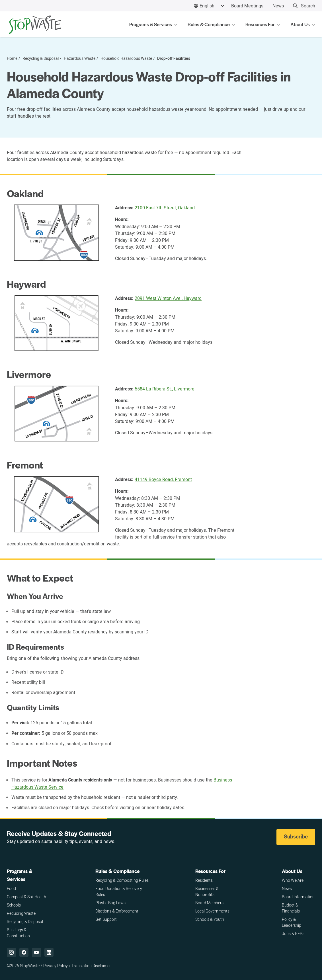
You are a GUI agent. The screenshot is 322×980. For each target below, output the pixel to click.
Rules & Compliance (117, 871)
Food (11, 888)
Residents (204, 880)
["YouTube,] (36, 952)
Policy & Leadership (292, 922)
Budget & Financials (291, 908)
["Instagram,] (11, 952)
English (207, 6)
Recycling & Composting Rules (122, 880)
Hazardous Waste (80, 58)
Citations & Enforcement (117, 911)
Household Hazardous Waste (126, 58)
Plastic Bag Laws (110, 903)
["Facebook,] (24, 952)
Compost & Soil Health (26, 897)
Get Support (106, 919)
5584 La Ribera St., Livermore (165, 389)
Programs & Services (20, 875)
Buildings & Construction (18, 933)
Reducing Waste (21, 913)
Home (12, 58)
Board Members (209, 903)
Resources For (210, 871)
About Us (292, 871)
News (278, 6)
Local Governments (212, 911)
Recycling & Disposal (41, 58)
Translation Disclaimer (91, 966)
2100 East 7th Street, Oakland (165, 208)
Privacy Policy (56, 966)
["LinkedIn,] (49, 952)
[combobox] (209, 6)
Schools (14, 905)
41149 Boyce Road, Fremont (163, 479)
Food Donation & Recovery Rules (119, 891)
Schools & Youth (210, 919)
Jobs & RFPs (293, 933)
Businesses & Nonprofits (207, 891)
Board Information (298, 897)
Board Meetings (247, 6)
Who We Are (293, 880)
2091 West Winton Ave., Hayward (168, 298)
